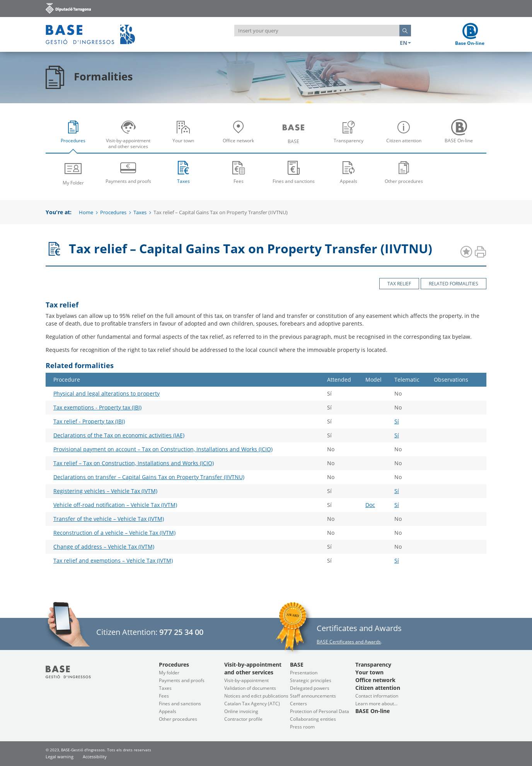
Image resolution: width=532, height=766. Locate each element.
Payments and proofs (129, 172)
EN (405, 43)
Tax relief (399, 284)
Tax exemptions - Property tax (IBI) (97, 407)
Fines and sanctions (294, 172)
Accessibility (95, 757)
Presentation (304, 673)
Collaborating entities (313, 719)
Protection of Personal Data (320, 711)
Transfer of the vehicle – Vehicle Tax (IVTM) (109, 519)
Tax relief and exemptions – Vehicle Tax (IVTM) (113, 560)
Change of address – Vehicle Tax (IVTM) (104, 547)
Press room (302, 727)
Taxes (183, 172)
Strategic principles (311, 680)
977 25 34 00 (181, 632)
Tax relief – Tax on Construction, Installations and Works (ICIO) (134, 463)
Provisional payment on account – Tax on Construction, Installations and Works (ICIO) (163, 449)
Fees (239, 172)
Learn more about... (376, 704)
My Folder (73, 173)
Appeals (349, 172)
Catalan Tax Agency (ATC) (252, 704)
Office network (240, 137)
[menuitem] (73, 134)
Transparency (351, 137)
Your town (185, 137)
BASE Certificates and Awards (349, 642)
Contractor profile (243, 719)
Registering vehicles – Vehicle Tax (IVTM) (105, 491)
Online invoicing (241, 711)
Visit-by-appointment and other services (130, 137)
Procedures (75, 137)
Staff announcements (313, 696)
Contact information (377, 696)
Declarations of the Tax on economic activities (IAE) (119, 435)
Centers (298, 704)
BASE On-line (461, 137)
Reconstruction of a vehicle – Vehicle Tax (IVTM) (114, 533)
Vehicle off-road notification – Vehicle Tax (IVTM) (115, 505)
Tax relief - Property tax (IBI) (89, 421)
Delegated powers (310, 688)
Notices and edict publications (256, 696)
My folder (169, 673)
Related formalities (454, 284)
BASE (295, 137)
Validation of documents (250, 688)
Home (86, 212)
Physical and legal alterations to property (107, 393)
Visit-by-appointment (246, 680)
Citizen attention (406, 137)
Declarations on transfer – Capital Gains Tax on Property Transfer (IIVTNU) (149, 477)
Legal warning (60, 757)
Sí (397, 421)
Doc (370, 505)
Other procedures (404, 172)
